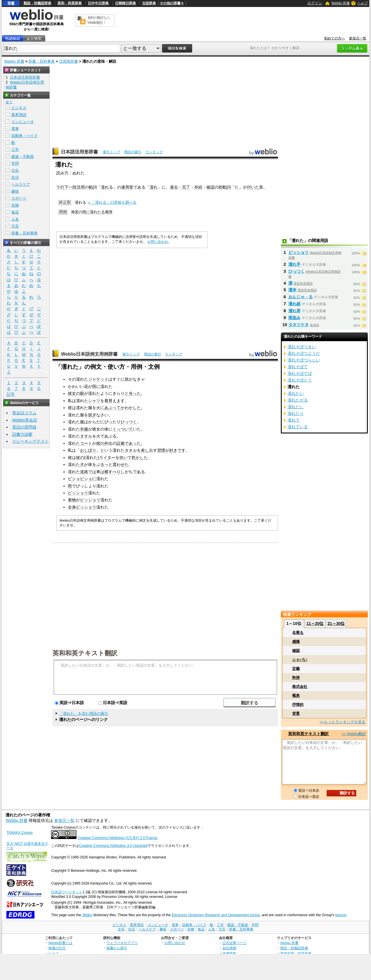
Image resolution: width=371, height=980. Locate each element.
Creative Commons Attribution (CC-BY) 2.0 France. (118, 838)
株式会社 (300, 687)
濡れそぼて (298, 367)
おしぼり (88, 450)
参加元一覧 (358, 38)
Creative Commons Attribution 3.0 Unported (113, 846)
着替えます (114, 401)
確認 (210, 187)
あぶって (112, 408)
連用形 (127, 187)
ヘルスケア (21, 184)
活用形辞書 (69, 61)
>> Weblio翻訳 (354, 734)
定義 (296, 669)
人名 (15, 219)
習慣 (161, 450)
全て (9, 102)
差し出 (147, 450)
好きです (177, 450)
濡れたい (296, 393)
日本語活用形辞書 (79, 152)
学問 (15, 163)
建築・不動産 (23, 157)
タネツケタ (299, 325)
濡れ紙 (294, 304)
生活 (15, 177)
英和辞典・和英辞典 (296, 953)
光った (135, 393)
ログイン (315, 3)
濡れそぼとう (300, 380)
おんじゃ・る (301, 297)
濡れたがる (298, 400)
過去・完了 (180, 187)
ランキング (154, 152)
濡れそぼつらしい (304, 360)
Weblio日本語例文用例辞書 (89, 354)
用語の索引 (133, 152)
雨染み (294, 318)
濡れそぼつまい (302, 347)
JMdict (87, 915)
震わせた (121, 464)
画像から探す (117, 948)
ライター (107, 458)
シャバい (300, 660)
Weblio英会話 (25, 420)
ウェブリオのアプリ (122, 943)
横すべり (112, 472)
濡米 (292, 290)
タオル (86, 436)
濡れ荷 (294, 311)
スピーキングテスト (30, 441)
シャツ (94, 401)
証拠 (121, 443)
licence (341, 915)
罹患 (296, 696)
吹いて (126, 458)
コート (86, 443)
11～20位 (315, 623)
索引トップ (112, 152)
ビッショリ (78, 493)
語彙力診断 (22, 434)
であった (133, 443)
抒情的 (298, 705)
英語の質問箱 (24, 427)
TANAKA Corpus (19, 833)
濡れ (105, 187)
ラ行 (60, 187)
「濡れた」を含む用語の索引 (84, 714)
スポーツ (19, 198)
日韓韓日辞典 (126, 3)
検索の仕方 (57, 948)
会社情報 (229, 948)
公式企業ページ (234, 943)
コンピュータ (23, 122)
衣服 (84, 429)
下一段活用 (74, 187)
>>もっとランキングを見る (342, 722)
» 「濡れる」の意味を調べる (112, 202)
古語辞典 (149, 3)
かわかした (131, 408)
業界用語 (19, 115)
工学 (15, 150)
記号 (11, 394)
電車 (15, 129)
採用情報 (229, 953)
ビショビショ (80, 479)
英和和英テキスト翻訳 (85, 653)
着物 (72, 500)
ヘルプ (363, 3)
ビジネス (19, 108)
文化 (15, 170)
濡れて (294, 420)
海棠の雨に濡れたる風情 (92, 212)
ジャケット (98, 379)
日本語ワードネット (67, 892)
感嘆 (296, 642)
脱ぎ (92, 415)
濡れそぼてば (300, 373)
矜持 (296, 678)
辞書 (11, 3)
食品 (15, 212)
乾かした (140, 458)
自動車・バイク (24, 136)
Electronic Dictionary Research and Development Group (216, 915)
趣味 (15, 191)
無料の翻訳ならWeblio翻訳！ (99, 20)
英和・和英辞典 (70, 3)
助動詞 (225, 187)
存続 (198, 187)
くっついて (123, 429)
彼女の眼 (76, 393)
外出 (108, 443)
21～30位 (336, 623)
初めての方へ (334, 38)
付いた (253, 187)
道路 (84, 472)
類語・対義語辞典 (37, 3)
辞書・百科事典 (42, 61)
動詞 (93, 187)
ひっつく (129, 422)
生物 (15, 205)
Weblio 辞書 (341, 3)
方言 (15, 226)
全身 (72, 507)
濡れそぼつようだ (304, 353)
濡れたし (296, 407)
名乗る (298, 633)
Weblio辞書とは (60, 943)
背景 (296, 714)
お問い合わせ (158, 242)
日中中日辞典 (98, 3)
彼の (100, 443)
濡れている (298, 427)
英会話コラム (24, 413)
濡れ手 (294, 264)
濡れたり (296, 413)
